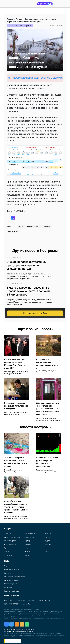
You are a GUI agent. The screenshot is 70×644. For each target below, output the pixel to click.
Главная (10, 19)
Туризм (7, 552)
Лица (47, 552)
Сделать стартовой (11, 584)
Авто (46, 548)
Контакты (8, 573)
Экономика (49, 534)
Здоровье (48, 541)
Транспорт (8, 534)
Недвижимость (30, 534)
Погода (19, 19)
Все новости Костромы (22, 26)
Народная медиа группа (12, 591)
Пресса (7, 548)
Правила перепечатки (12, 580)
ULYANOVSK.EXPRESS (12, 604)
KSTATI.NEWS (20, 600)
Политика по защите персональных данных (19, 631)
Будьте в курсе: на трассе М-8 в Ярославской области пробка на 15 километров (29, 291)
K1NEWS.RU (8, 600)
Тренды (27, 552)
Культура (48, 544)
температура (13, 231)
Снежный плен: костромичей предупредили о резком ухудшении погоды (27, 265)
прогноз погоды (33, 227)
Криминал (28, 544)
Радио (27, 555)
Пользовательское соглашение (15, 577)
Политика (48, 537)
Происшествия (30, 537)
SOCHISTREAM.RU (44, 600)
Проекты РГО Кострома (12, 537)
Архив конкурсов (10, 544)
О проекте (8, 566)
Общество (28, 548)
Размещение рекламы (12, 570)
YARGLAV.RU (26, 604)
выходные (19, 227)
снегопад (47, 227)
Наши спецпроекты (11, 541)
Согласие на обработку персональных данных (20, 629)
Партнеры (28, 541)
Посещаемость (9, 587)
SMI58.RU (31, 600)
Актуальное (8, 555)
